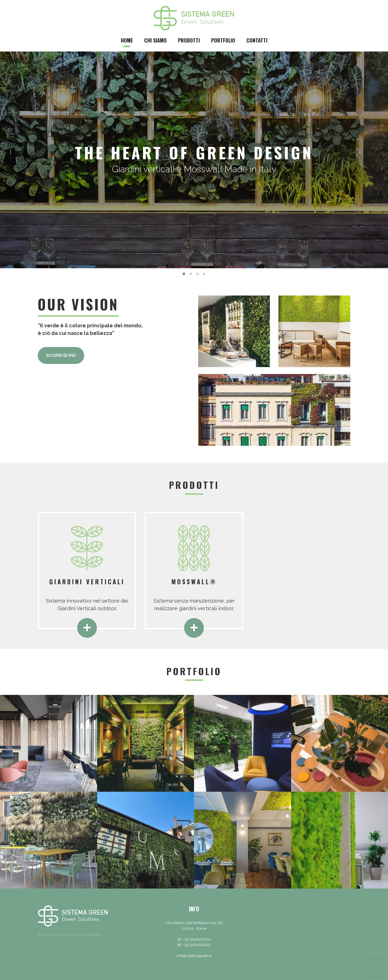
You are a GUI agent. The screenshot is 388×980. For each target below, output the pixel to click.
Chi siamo (155, 40)
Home (127, 40)
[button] (184, 274)
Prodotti (189, 40)
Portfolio (223, 40)
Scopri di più (61, 355)
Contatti (257, 40)
